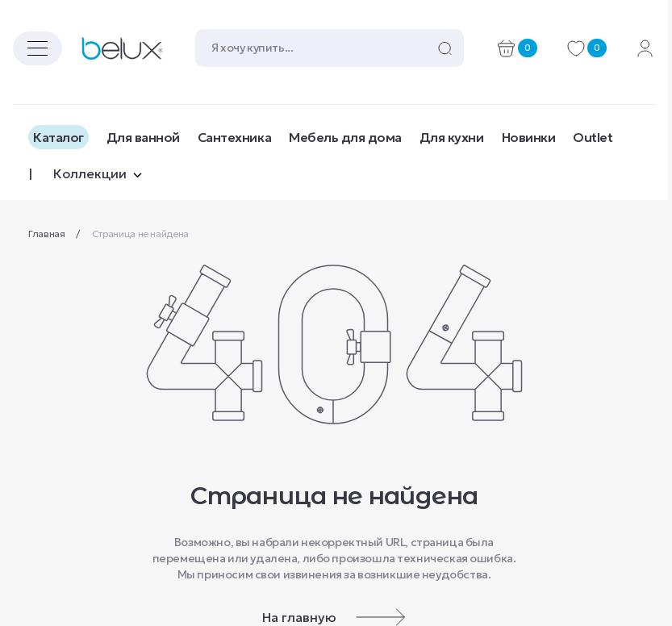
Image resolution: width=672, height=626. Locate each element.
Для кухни (452, 137)
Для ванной (143, 137)
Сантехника (234, 137)
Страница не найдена (140, 234)
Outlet (593, 137)
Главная (48, 234)
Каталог (58, 137)
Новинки (529, 137)
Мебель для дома (345, 137)
